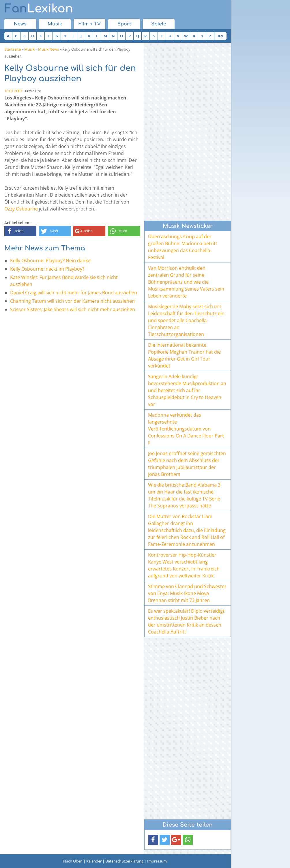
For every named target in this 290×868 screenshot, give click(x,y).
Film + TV (90, 24)
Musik (55, 24)
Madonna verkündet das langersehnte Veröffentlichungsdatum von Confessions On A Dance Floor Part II (186, 429)
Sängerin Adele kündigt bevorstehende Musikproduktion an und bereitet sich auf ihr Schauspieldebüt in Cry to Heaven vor (187, 390)
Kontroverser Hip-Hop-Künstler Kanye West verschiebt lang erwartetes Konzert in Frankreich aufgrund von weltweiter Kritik (184, 565)
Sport (124, 24)
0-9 (220, 36)
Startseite (13, 49)
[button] (20, 231)
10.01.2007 (13, 91)
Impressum (157, 861)
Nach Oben (73, 861)
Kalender (94, 861)
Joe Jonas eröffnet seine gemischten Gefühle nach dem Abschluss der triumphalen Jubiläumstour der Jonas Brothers (187, 464)
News (20, 24)
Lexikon (39, 9)
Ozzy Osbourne (21, 209)
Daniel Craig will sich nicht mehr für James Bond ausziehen (74, 293)
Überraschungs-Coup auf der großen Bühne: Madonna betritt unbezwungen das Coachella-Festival (183, 247)
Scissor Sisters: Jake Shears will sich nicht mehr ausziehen (73, 309)
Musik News (48, 49)
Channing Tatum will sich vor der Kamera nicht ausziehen (72, 301)
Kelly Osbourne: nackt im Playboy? (47, 269)
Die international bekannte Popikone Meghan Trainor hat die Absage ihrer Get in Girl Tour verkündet (184, 355)
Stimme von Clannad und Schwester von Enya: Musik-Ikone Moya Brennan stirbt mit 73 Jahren (187, 593)
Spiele (159, 24)
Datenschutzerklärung (124, 861)
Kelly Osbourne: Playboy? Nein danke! (51, 261)
